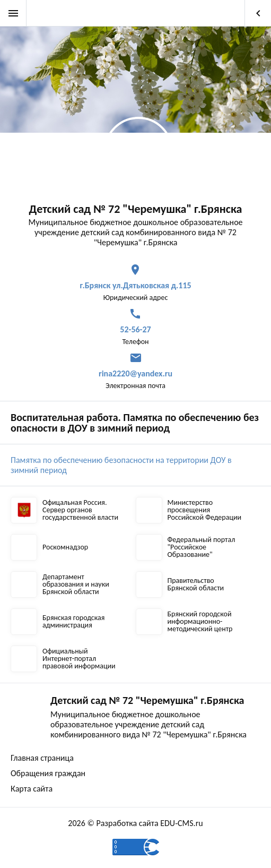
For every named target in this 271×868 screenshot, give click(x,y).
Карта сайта (32, 789)
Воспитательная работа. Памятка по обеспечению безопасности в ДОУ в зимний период (135, 423)
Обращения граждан (48, 773)
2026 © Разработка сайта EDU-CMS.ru (135, 823)
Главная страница (42, 758)
